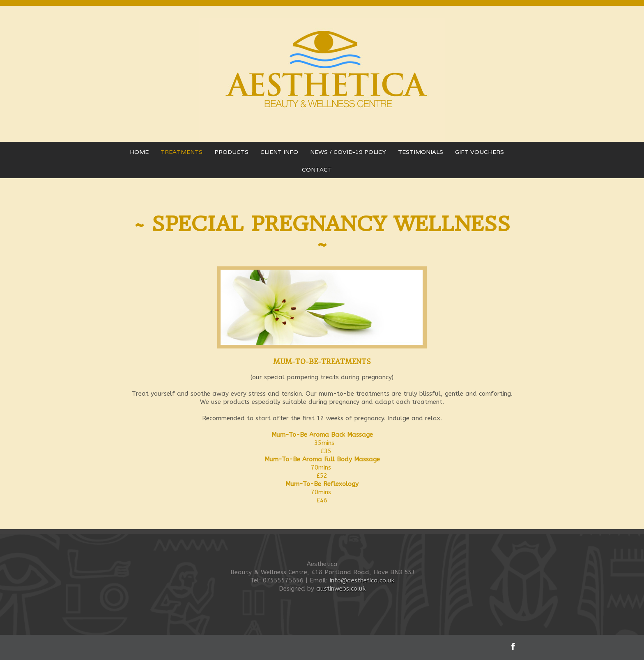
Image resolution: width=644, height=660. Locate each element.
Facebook (513, 646)
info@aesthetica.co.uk (362, 580)
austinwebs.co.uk (341, 589)
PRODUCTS (231, 152)
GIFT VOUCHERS (480, 152)
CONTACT (317, 170)
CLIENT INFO (279, 152)
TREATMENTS (182, 152)
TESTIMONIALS (421, 152)
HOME (139, 152)
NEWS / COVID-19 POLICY (348, 152)
